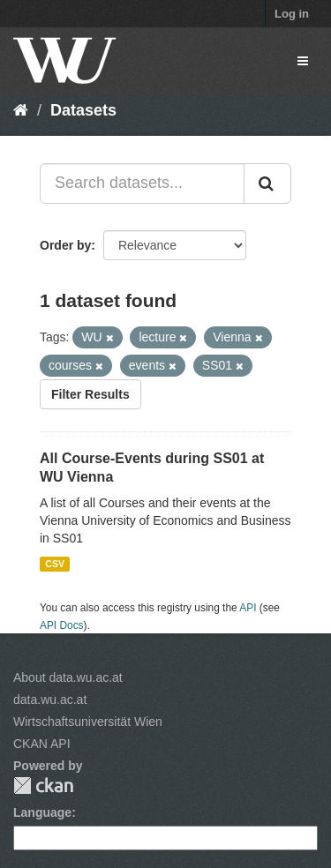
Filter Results (90, 394)
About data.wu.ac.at (68, 677)
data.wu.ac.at (50, 700)
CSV (55, 564)
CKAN (43, 786)
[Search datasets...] (142, 183)
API (248, 608)
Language (42, 812)
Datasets (83, 110)
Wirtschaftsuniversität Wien (88, 722)
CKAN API (42, 744)
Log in (292, 14)
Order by (65, 245)
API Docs (62, 625)
